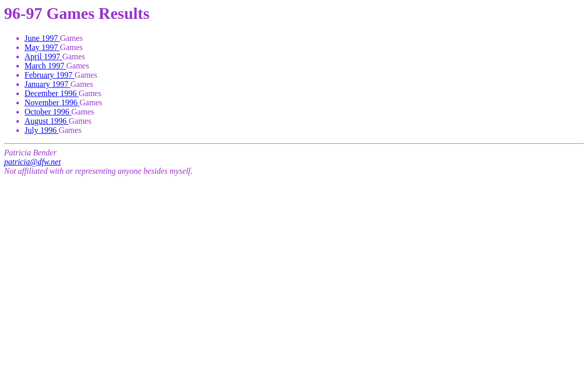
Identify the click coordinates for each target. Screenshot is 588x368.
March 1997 (46, 66)
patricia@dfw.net (32, 162)
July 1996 (42, 130)
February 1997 (50, 75)
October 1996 (48, 112)
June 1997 (42, 38)
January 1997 (48, 84)
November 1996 (52, 102)
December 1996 (52, 93)
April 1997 (43, 56)
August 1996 (47, 121)
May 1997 (42, 47)
